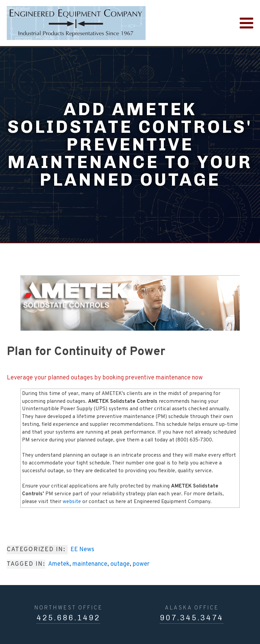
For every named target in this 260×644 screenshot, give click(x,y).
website (72, 502)
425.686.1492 (68, 618)
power (141, 564)
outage (120, 564)
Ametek (59, 564)
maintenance (90, 564)
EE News (82, 550)
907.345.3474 (192, 618)
